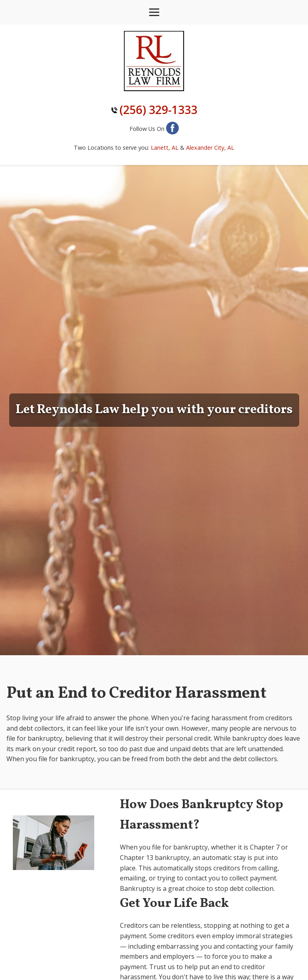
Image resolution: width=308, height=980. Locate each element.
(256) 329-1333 (158, 110)
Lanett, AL (165, 148)
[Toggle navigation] (154, 12)
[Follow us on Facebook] (172, 129)
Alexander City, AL (210, 148)
